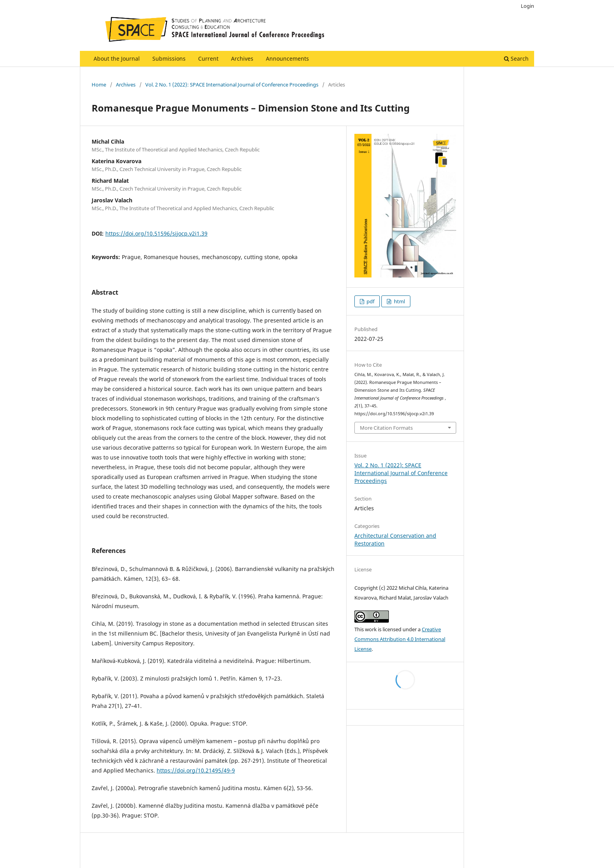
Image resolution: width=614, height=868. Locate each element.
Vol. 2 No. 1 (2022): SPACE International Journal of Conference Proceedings (232, 85)
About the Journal (117, 59)
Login (527, 6)
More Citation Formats (386, 428)
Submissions (169, 59)
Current (208, 59)
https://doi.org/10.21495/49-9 (196, 770)
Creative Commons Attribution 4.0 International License (400, 639)
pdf (370, 301)
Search (516, 59)
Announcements (287, 59)
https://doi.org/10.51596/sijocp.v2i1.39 (156, 233)
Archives (242, 59)
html (399, 301)
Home (99, 85)
